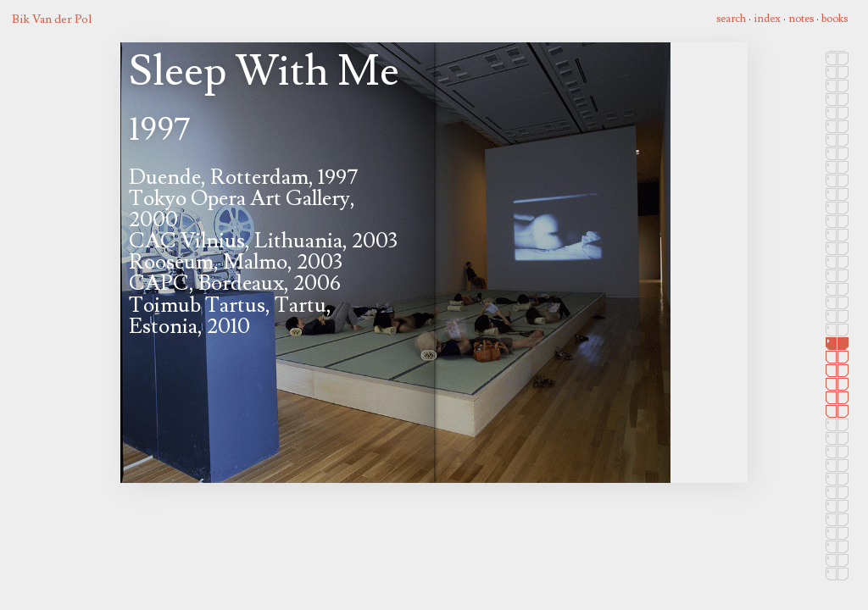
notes (801, 19)
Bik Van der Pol (52, 19)
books (835, 19)
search (731, 19)
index (767, 19)
